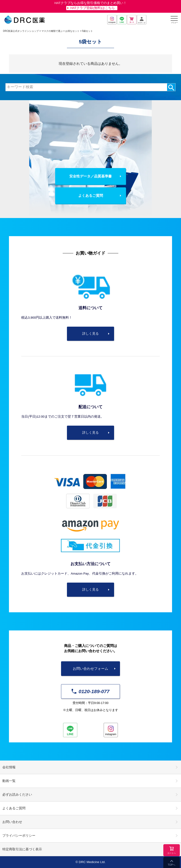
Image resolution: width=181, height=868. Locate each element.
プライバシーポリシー (19, 836)
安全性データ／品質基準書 (90, 176)
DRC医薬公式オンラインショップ (21, 31)
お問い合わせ (12, 822)
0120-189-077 (91, 691)
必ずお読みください (17, 795)
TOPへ (172, 865)
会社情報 (9, 767)
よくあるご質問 (91, 195)
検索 (171, 87)
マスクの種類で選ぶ (52, 31)
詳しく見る (90, 334)
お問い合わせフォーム (90, 668)
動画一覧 (9, 781)
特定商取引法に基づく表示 (22, 849)
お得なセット (72, 31)
